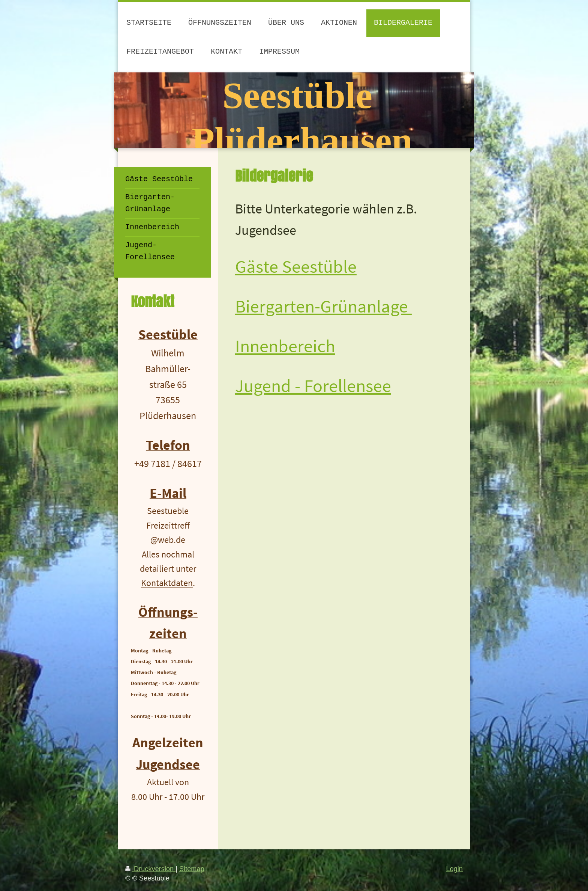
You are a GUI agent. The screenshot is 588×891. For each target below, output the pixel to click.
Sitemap (192, 869)
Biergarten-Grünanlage (323, 306)
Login (454, 869)
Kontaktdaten (167, 583)
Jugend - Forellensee (313, 386)
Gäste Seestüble (296, 266)
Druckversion (150, 869)
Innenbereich (285, 346)
